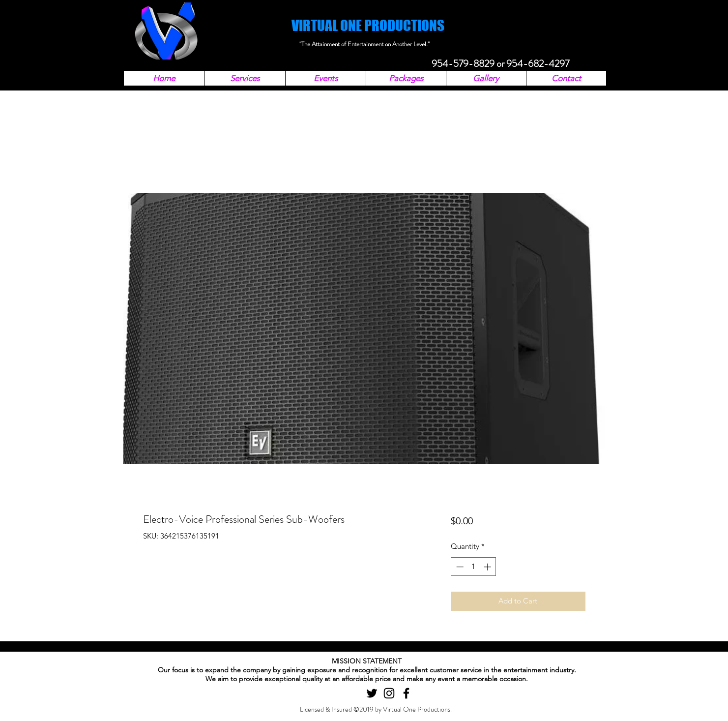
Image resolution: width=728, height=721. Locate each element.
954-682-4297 (538, 64)
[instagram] (389, 693)
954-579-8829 (463, 64)
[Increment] (488, 567)
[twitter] (372, 693)
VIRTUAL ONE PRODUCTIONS (368, 25)
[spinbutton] (474, 567)
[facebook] (406, 693)
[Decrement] (459, 567)
